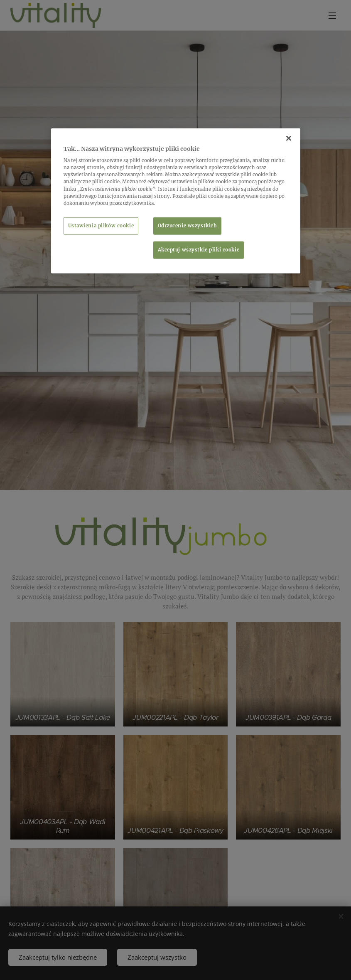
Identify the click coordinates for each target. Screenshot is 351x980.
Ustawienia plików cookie (101, 225)
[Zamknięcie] (289, 138)
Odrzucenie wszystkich (188, 225)
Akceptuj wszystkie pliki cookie (199, 249)
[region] (176, 201)
